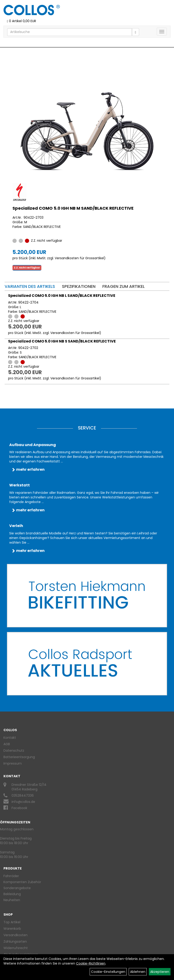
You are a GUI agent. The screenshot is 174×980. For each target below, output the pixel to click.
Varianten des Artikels (30, 286)
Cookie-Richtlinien (91, 963)
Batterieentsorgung (19, 757)
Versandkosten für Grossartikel (79, 258)
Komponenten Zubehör (22, 882)
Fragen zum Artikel (124, 286)
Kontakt (10, 738)
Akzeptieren (160, 972)
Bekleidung (12, 894)
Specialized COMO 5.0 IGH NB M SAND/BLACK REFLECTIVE (73, 208)
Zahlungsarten (15, 941)
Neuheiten (12, 900)
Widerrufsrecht (16, 948)
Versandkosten (15, 935)
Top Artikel (12, 922)
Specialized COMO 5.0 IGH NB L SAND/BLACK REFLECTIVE (62, 296)
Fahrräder (11, 876)
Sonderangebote (17, 888)
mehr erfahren (30, 469)
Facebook (19, 808)
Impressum (13, 763)
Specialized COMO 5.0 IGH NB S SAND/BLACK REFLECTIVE (62, 341)
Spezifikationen (79, 286)
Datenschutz (14, 751)
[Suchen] (136, 32)
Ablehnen (138, 972)
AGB (7, 744)
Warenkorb (12, 929)
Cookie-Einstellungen (108, 972)
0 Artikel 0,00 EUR (21, 21)
